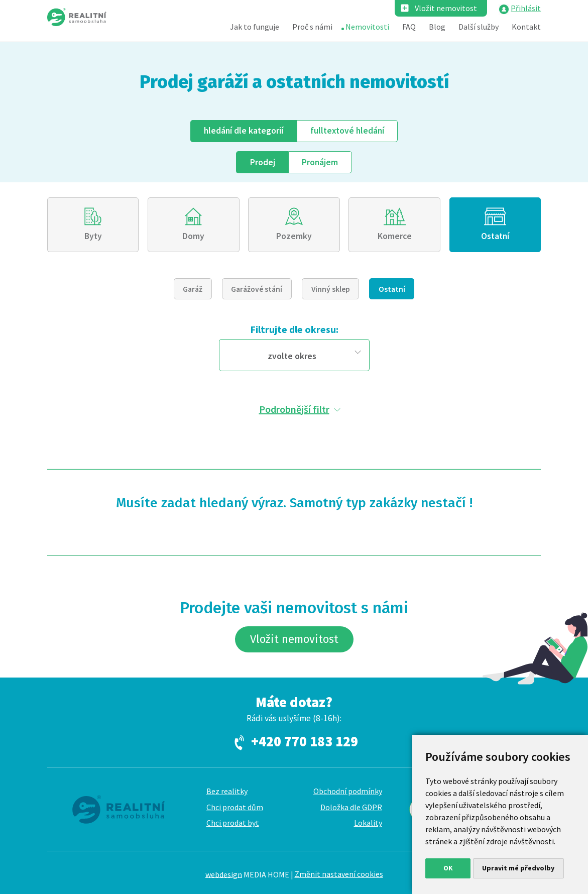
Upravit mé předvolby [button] (518, 868)
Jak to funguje (255, 27)
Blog (437, 27)
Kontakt (526, 27)
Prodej (263, 162)
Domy (193, 236)
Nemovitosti (367, 27)
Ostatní (495, 236)
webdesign (224, 874)
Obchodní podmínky (348, 791)
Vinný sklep (331, 289)
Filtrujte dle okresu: (294, 329)
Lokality (368, 823)
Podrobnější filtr (294, 409)
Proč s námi (312, 27)
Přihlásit (526, 8)
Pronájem (320, 162)
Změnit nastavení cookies (339, 874)
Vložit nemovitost (446, 8)
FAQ (409, 27)
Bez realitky (227, 791)
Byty (93, 236)
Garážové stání (257, 289)
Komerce (395, 236)
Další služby (479, 27)
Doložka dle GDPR (351, 807)
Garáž (193, 289)
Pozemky (294, 236)
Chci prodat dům (235, 807)
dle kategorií (244, 131)
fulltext (347, 131)
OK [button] (448, 868)
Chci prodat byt (233, 823)
